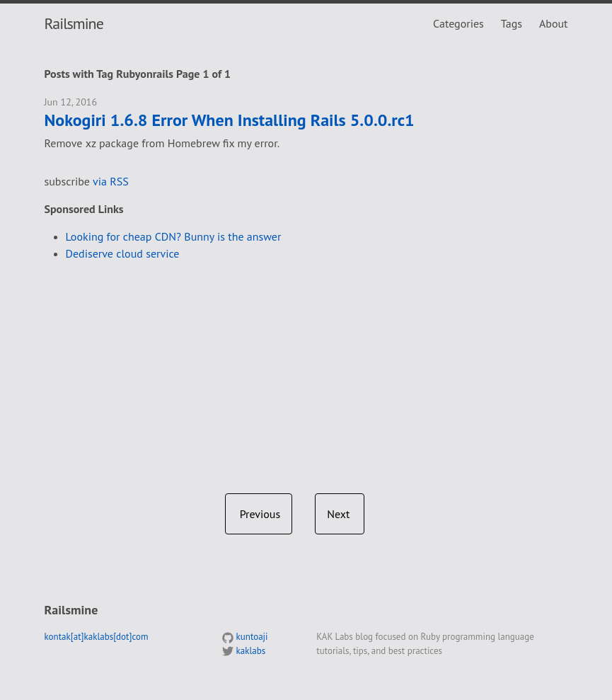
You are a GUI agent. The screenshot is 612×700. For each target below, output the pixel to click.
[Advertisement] (306, 372)
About (554, 23)
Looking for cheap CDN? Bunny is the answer (174, 236)
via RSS (111, 181)
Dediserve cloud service (123, 253)
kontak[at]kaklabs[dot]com (97, 637)
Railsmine (74, 23)
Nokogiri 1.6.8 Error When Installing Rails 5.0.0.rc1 (230, 120)
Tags (512, 23)
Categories (458, 23)
